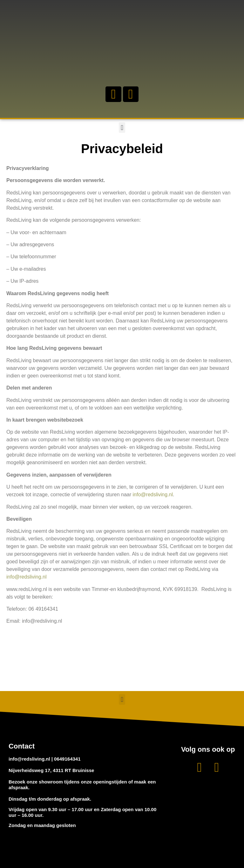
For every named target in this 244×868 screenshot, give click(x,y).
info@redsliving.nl (153, 495)
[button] (122, 128)
